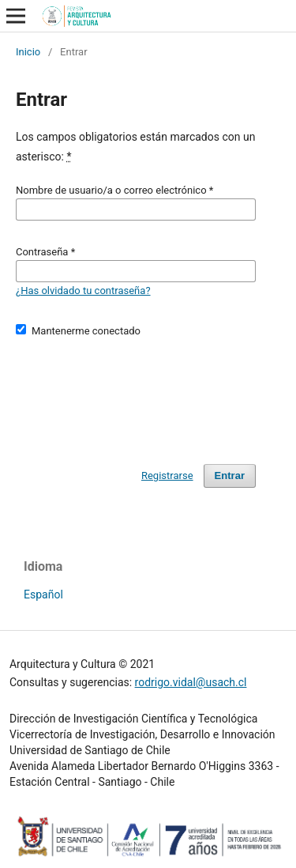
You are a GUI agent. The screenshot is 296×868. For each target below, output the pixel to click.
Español (43, 594)
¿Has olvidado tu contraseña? (83, 291)
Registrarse (167, 476)
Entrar (230, 476)
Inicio (28, 52)
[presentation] (136, 394)
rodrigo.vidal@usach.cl (191, 682)
